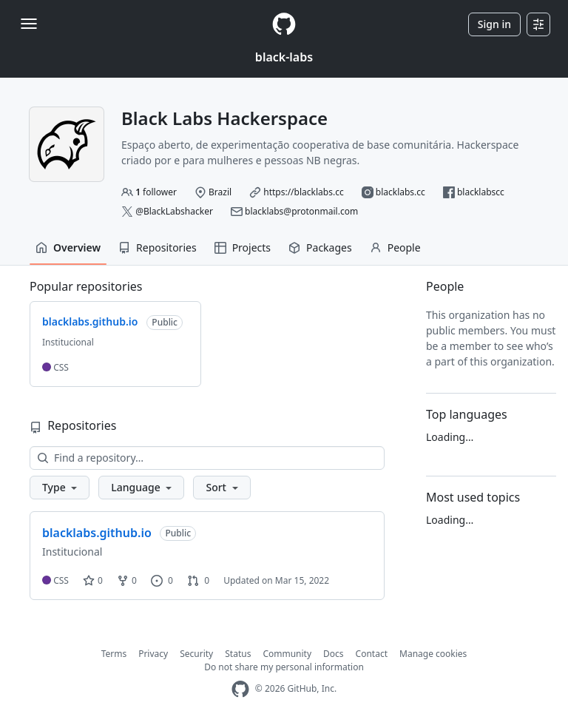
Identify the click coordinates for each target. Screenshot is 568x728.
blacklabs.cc (400, 192)
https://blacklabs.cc (303, 192)
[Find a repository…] (207, 458)
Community (287, 654)
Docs (334, 654)
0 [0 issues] (162, 580)
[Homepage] (284, 24)
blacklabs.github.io (97, 533)
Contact (372, 654)
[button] (60, 488)
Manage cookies (433, 654)
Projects (243, 247)
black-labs (284, 57)
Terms (114, 654)
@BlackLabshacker (174, 211)
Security (196, 654)
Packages (320, 247)
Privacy (153, 654)
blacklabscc (481, 192)
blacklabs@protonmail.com (301, 211)
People (395, 247)
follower (156, 192)
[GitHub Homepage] (240, 689)
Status (238, 654)
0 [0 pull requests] (198, 580)
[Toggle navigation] (29, 24)
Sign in (494, 24)
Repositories (158, 247)
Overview (68, 247)
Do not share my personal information (284, 667)
